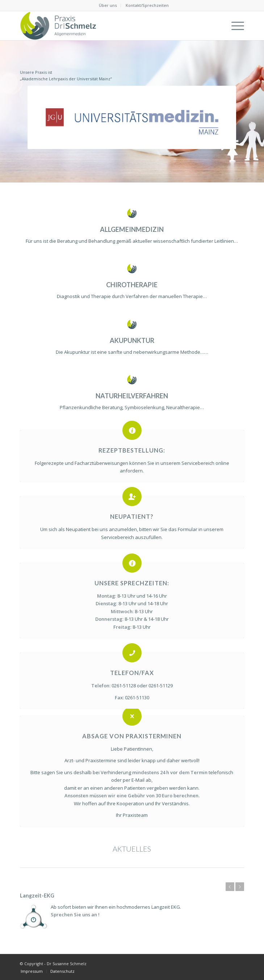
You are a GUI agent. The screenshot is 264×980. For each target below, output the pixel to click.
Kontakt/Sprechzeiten (147, 5)
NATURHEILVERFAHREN (132, 396)
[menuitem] (108, 5)
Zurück (230, 887)
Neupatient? (132, 516)
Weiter (240, 887)
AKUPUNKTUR (132, 340)
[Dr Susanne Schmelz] (110, 26)
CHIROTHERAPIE (132, 285)
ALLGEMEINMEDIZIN (132, 229)
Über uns (108, 5)
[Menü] (234, 26)
